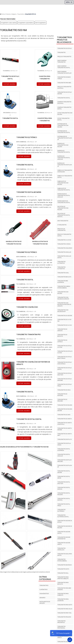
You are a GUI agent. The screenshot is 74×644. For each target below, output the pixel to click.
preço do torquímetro (64, 57)
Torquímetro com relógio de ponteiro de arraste (64, 304)
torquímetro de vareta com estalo (65, 423)
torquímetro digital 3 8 (65, 439)
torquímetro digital (64, 98)
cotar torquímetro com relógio (65, 114)
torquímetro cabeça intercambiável (64, 287)
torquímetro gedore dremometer (64, 538)
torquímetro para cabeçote (63, 594)
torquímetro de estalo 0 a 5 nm (65, 346)
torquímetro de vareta (65, 419)
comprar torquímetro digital (64, 108)
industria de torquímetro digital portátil (64, 215)
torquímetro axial (63, 273)
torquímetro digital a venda (64, 444)
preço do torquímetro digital (64, 235)
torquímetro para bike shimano (64, 589)
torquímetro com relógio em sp (63, 311)
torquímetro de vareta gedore (65, 429)
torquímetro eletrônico (61, 510)
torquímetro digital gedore (64, 472)
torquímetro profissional (61, 627)
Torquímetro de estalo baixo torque (65, 358)
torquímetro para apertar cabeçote (63, 578)
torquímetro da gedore (65, 316)
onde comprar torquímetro (62, 61)
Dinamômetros (44, 594)
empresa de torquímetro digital (64, 151)
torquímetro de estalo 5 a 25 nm (65, 352)
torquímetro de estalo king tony (65, 374)
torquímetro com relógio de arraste (63, 298)
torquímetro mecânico (65, 565)
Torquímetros (44, 585)
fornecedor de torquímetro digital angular (64, 195)
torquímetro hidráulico (61, 549)
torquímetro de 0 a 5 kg (65, 325)
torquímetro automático (26, 23)
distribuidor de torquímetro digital (64, 132)
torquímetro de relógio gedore (65, 410)
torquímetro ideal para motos (65, 555)
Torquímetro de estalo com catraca (65, 363)
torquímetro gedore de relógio (65, 527)
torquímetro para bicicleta (63, 583)
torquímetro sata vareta (9, 23)
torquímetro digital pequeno (64, 494)
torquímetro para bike (64, 83)
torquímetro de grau (64, 390)
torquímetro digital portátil (64, 499)
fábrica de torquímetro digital (65, 177)
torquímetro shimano (64, 642)
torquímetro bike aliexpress (63, 282)
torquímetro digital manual (64, 488)
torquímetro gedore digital (64, 532)
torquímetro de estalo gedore (65, 93)
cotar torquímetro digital (63, 119)
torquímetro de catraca (62, 341)
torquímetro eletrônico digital (63, 516)
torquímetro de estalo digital (65, 369)
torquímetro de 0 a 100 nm (64, 320)
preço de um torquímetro (61, 230)
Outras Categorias (45, 578)
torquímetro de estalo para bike (65, 380)
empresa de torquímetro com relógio (63, 145)
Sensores (42, 598)
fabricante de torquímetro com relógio (63, 183)
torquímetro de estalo (65, 48)
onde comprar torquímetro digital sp (64, 72)
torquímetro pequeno (64, 617)
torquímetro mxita (63, 569)
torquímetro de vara (64, 415)
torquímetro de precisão (62, 400)
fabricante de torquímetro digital (64, 189)
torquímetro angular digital (64, 257)
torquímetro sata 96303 (65, 632)
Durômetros (43, 590)
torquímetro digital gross (64, 477)
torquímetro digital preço (64, 505)
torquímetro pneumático (61, 622)
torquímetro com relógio (63, 293)
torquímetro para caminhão (63, 600)
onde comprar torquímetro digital (64, 67)
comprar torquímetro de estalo (64, 103)
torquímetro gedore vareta (64, 543)
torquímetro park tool (64, 613)
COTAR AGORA (9, 84)
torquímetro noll (63, 573)
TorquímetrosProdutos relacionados (64, 40)
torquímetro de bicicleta (62, 335)
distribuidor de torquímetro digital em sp (65, 138)
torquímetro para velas (65, 609)
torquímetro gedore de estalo (65, 521)
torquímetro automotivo (61, 268)
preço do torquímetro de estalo (64, 87)
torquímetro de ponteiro (62, 395)
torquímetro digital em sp (65, 466)
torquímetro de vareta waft (65, 435)
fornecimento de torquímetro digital (64, 202)
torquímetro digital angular (64, 455)
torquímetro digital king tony (64, 483)
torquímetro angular (64, 252)
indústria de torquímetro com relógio (63, 208)
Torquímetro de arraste (62, 330)
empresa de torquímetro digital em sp (65, 165)
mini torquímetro (41, 23)
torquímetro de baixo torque (64, 78)
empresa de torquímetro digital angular (64, 158)
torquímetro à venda (64, 244)
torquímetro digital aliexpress (64, 450)
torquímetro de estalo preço (65, 385)
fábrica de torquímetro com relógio (65, 171)
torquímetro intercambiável (62, 560)
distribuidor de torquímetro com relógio (63, 125)
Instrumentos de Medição (45, 602)
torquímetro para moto (65, 605)
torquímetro (61, 52)
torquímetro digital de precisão (65, 461)
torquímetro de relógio (65, 405)
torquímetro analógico (65, 248)
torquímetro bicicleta (64, 277)
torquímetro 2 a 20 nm (64, 240)
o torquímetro (62, 225)
